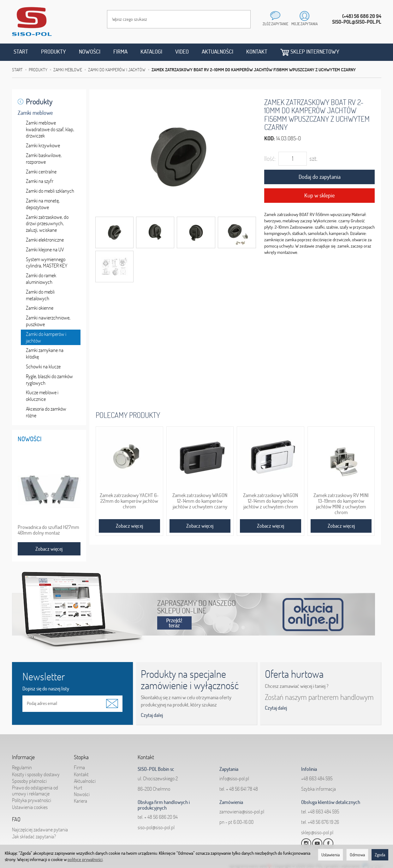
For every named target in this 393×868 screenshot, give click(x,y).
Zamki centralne (41, 172)
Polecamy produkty (128, 415)
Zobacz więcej (129, 526)
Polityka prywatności (32, 800)
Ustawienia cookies (30, 807)
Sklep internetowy (310, 52)
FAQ (16, 819)
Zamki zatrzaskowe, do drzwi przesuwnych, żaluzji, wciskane (47, 224)
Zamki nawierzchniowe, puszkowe (48, 321)
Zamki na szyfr (40, 181)
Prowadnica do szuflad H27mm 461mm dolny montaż (48, 530)
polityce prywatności (85, 859)
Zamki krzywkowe (43, 145)
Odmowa (357, 855)
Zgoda (380, 855)
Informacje (23, 757)
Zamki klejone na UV (45, 249)
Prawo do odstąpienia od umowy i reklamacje (35, 791)
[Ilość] (293, 159)
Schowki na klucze (43, 367)
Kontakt (257, 52)
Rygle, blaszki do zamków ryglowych (49, 380)
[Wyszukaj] (240, 19)
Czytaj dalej (152, 715)
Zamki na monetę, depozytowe (43, 204)
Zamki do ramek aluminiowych (41, 279)
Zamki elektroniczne (45, 240)
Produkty (54, 52)
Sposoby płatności (29, 781)
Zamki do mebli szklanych (50, 191)
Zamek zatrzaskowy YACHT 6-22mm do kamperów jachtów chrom (129, 501)
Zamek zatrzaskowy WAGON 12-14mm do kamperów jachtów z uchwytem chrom (271, 501)
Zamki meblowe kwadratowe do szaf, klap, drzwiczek (50, 129)
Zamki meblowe (35, 113)
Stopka (81, 757)
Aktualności (217, 52)
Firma (120, 52)
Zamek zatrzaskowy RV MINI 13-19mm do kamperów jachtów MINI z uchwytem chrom (341, 504)
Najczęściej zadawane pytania (40, 830)
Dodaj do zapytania (320, 177)
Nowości (90, 52)
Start (21, 52)
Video (182, 52)
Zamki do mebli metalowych (40, 295)
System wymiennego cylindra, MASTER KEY (47, 263)
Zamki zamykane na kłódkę (45, 353)
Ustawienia (330, 855)
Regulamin (22, 767)
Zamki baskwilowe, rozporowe (44, 158)
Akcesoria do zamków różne (46, 412)
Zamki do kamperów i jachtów (46, 337)
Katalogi (151, 52)
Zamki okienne (40, 308)
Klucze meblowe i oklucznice (42, 396)
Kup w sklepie (319, 195)
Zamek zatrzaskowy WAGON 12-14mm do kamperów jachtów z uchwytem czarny (200, 501)
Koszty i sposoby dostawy (36, 774)
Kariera (80, 801)
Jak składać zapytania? (34, 836)
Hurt (78, 788)
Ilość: (270, 158)
